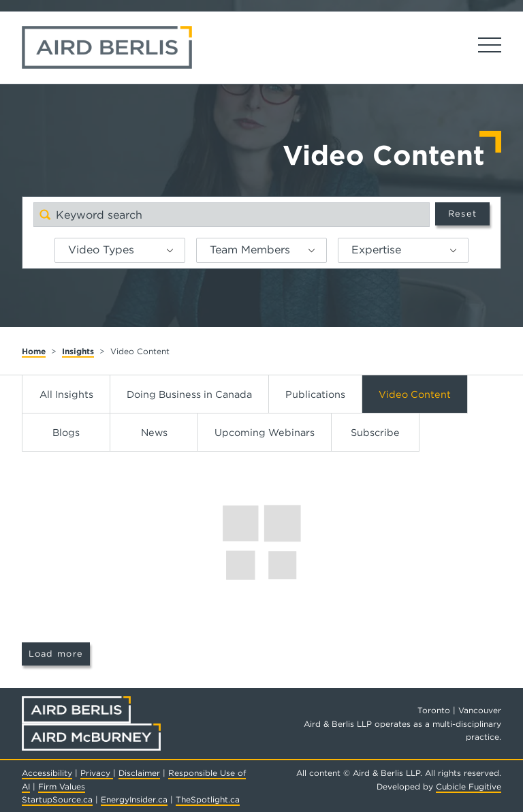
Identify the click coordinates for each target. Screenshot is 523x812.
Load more (56, 654)
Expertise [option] (376, 250)
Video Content (415, 394)
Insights (78, 351)
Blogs (66, 432)
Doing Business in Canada (189, 394)
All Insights (66, 394)
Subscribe (375, 432)
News (154, 432)
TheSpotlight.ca (208, 799)
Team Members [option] (250, 250)
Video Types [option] (101, 250)
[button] (175, 250)
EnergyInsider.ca (134, 799)
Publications (315, 394)
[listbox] (120, 250)
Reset (462, 214)
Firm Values (62, 786)
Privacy (97, 773)
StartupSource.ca (57, 799)
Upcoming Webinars (265, 432)
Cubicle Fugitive (469, 786)
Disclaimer (139, 773)
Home (34, 351)
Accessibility (47, 773)
